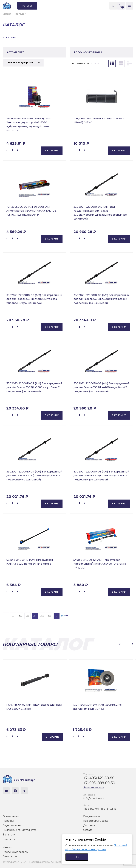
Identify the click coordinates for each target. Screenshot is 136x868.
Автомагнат (10, 857)
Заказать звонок (94, 788)
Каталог (8, 847)
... (13, 616)
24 (95, 63)
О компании (11, 816)
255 (42, 616)
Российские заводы (15, 852)
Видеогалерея (12, 825)
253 (28, 616)
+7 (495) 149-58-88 (99, 778)
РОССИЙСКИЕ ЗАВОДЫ (88, 52)
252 (20, 616)
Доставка (89, 825)
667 (63, 616)
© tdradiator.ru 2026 (15, 862)
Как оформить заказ (96, 821)
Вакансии (9, 835)
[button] (121, 644)
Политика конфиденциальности (50, 862)
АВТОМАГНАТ (15, 52)
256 (49, 616)
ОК (77, 857)
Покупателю (91, 816)
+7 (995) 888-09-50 (99, 783)
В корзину (52, 150)
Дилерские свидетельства (20, 830)
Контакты (9, 839)
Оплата (88, 830)
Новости (8, 821)
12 (91, 63)
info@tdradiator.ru (94, 798)
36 (98, 63)
